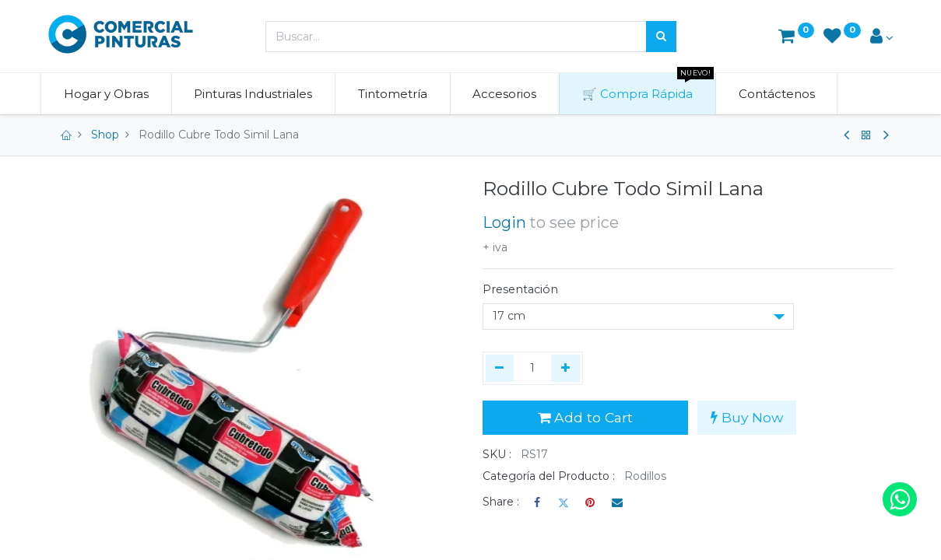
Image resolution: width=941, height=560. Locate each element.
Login (504, 222)
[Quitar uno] (500, 369)
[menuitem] (114, 94)
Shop (105, 135)
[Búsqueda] (661, 37)
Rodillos (645, 476)
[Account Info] (882, 38)
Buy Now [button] (747, 417)
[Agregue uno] (565, 369)
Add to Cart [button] (585, 417)
